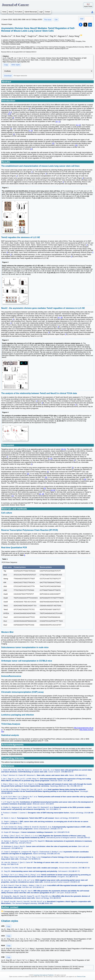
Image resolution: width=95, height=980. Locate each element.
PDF (82, 19)
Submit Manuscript (31, 12)
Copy (6, 65)
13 (79, 125)
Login (41, 12)
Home (4, 12)
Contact (47, 12)
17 (31, 149)
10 (57, 121)
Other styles (16, 65)
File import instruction (20, 76)
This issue (48, 20)
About (10, 12)
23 (46, 477)
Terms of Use (81, 977)
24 (52, 490)
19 (62, 449)
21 (65, 449)
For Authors (18, 12)
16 (76, 145)
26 (54, 490)
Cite (56, 20)
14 (31, 131)
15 (53, 143)
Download (8, 76)
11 (59, 121)
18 (61, 317)
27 (13, 496)
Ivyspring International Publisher (44, 975)
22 (51, 458)
